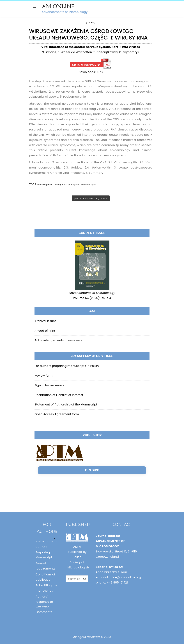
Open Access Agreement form (57, 414)
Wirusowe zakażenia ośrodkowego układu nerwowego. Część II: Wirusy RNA (91, 64)
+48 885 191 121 (117, 583)
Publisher (92, 470)
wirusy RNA (60, 185)
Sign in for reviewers (49, 385)
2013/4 (91, 23)
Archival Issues (45, 321)
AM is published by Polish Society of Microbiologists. (79, 557)
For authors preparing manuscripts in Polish (67, 366)
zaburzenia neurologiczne (82, 185)
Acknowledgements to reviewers (58, 340)
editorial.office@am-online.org (118, 577)
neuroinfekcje (45, 185)
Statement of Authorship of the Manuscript (66, 404)
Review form (43, 376)
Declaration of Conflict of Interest (59, 395)
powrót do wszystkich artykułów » (91, 198)
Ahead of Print (45, 331)
